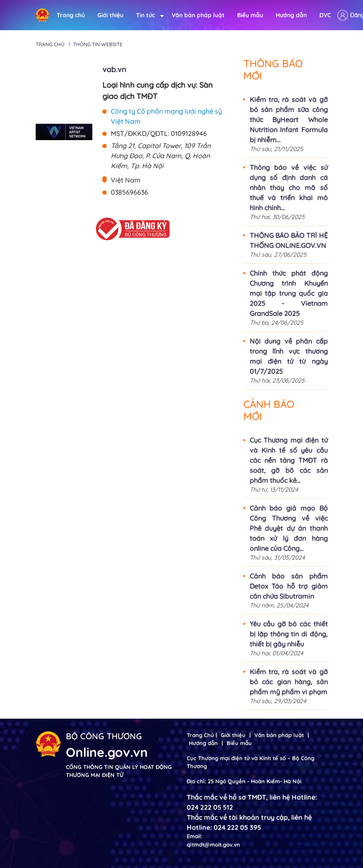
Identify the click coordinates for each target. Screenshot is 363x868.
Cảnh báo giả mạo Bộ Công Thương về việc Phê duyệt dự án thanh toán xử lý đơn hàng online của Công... (289, 528)
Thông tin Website (98, 44)
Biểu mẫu (250, 15)
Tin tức (148, 15)
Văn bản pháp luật (198, 15)
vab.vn (114, 69)
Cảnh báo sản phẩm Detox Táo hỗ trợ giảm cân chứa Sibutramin (289, 586)
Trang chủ (71, 15)
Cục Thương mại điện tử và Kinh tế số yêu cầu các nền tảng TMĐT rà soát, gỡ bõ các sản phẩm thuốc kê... (289, 460)
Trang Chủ (200, 735)
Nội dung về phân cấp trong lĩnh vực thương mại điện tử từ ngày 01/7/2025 (289, 356)
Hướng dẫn (291, 15)
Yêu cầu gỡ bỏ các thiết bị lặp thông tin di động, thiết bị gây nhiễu (289, 634)
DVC (325, 15)
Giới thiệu (110, 15)
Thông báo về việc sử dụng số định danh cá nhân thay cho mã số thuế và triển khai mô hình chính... (289, 188)
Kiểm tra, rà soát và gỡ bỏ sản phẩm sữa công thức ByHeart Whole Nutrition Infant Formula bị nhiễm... (289, 120)
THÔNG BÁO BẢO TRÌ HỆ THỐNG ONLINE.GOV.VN (289, 240)
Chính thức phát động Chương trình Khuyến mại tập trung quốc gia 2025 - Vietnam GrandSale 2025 (289, 293)
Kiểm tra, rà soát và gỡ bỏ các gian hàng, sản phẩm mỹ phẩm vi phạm (289, 682)
